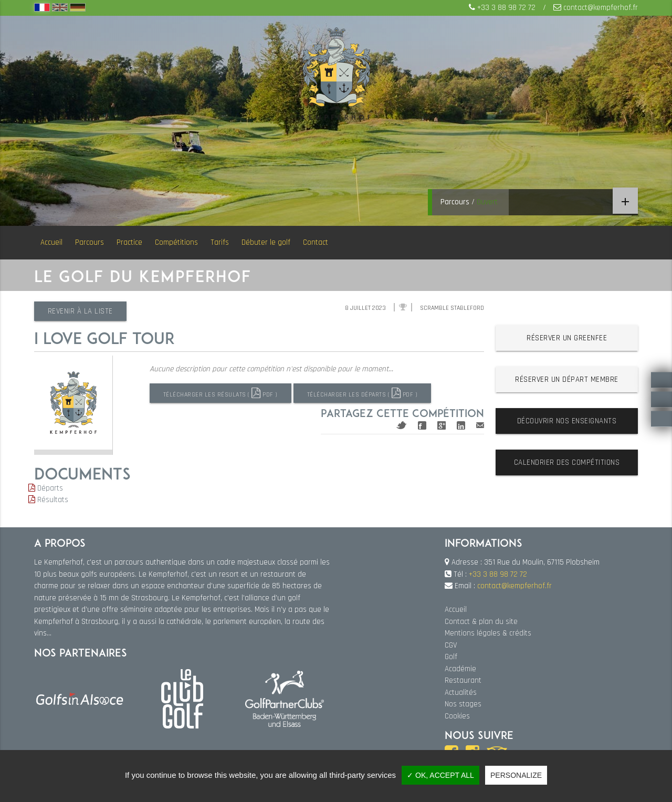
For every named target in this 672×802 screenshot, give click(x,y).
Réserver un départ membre (567, 379)
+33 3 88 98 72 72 (506, 8)
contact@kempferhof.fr (601, 8)
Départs (46, 488)
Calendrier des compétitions (567, 462)
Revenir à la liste (83, 311)
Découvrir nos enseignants (567, 421)
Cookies (457, 716)
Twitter (402, 424)
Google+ (442, 423)
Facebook (422, 423)
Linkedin (461, 423)
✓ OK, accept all (440, 775)
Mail (480, 424)
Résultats (48, 500)
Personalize (516, 775)
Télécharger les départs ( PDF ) (369, 393)
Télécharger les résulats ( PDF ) (223, 393)
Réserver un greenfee (567, 338)
